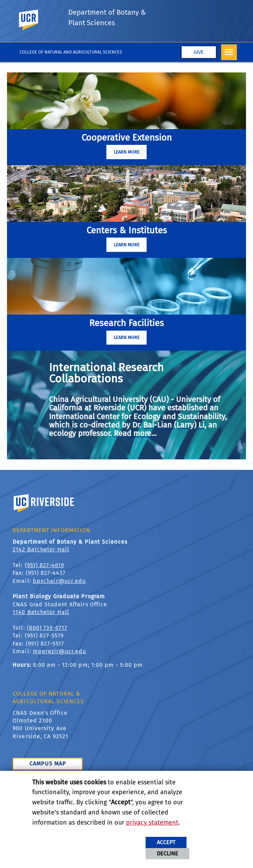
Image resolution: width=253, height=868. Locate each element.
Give (199, 52)
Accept (166, 842)
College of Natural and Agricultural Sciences (71, 52)
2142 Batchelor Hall (41, 549)
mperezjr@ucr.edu (60, 651)
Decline (167, 853)
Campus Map (48, 764)
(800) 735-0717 (47, 628)
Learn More (127, 152)
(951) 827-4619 (44, 565)
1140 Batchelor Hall (41, 612)
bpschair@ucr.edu (59, 581)
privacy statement (152, 823)
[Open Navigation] (229, 52)
